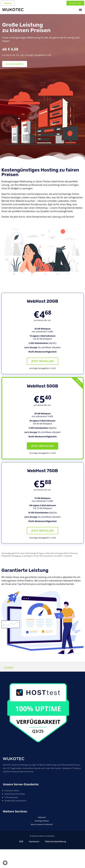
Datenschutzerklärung (55, 842)
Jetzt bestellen (43, 361)
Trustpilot (8, 668)
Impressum (34, 842)
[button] (80, 10)
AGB (21, 842)
